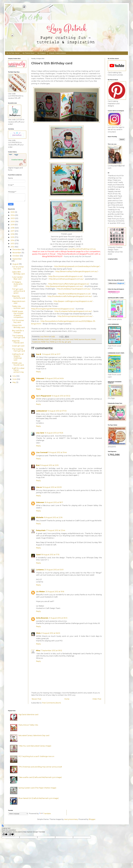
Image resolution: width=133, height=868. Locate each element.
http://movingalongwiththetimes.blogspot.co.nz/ (53, 309)
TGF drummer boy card (18, 268)
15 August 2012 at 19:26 (54, 433)
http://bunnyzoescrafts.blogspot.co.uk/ (65, 276)
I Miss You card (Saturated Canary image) (35, 746)
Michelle (40, 517)
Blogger (92, 819)
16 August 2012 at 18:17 (54, 502)
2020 (13, 221)
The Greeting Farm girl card (18, 337)
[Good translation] (5, 834)
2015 (13, 237)
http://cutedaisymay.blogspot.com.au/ (74, 289)
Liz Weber (41, 592)
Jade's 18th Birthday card (18, 273)
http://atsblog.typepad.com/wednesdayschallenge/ (77, 266)
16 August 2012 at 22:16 (53, 517)
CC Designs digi (55, 339)
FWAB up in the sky (57, 342)
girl (66, 342)
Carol (38, 555)
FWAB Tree (45, 342)
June (15, 379)
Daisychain (41, 530)
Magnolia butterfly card (19, 297)
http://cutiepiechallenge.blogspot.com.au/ (73, 311)
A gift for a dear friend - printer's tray (18, 370)
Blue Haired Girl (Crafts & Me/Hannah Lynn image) (39, 798)
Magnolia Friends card (18, 342)
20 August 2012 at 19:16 (55, 592)
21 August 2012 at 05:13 (58, 618)
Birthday (41, 339)
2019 (13, 225)
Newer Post (36, 699)
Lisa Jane (40, 433)
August (16, 264)
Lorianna (40, 570)
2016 (13, 234)
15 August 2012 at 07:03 (57, 411)
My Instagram (42, 53)
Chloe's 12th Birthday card (18, 326)
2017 (13, 231)
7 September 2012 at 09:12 (51, 651)
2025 (13, 212)
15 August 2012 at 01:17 (51, 354)
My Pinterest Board (28, 53)
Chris (38, 633)
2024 (13, 215)
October (16, 256)
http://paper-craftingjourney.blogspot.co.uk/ (73, 301)
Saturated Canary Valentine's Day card (34, 735)
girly (69, 342)
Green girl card (18, 346)
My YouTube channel (13, 53)
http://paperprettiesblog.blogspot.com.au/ (64, 286)
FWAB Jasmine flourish (82, 339)
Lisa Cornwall (42, 452)
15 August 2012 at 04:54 (54, 378)
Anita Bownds (42, 618)
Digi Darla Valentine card (28, 715)
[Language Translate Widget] (18, 814)
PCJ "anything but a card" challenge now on (36, 756)
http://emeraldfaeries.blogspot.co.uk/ (74, 294)
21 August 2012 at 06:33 (51, 633)
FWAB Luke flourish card (18, 364)
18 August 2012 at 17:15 (50, 555)
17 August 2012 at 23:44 (56, 530)
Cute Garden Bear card (17, 278)
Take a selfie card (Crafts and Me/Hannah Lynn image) (40, 777)
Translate (45, 814)
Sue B (39, 354)
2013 (13, 244)
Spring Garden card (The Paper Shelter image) (37, 788)
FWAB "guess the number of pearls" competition (18, 314)
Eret (38, 465)
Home (67, 699)
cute (63, 339)
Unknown (40, 378)
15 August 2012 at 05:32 (61, 396)
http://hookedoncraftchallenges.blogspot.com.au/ (70, 296)
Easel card (69, 339)
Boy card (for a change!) (18, 332)
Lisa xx (39, 487)
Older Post (97, 699)
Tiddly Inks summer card (18, 307)
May (14, 382)
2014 (13, 240)
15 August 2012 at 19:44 (57, 452)
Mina (38, 651)
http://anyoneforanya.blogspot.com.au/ (66, 279)
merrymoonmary (71, 819)
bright (47, 339)
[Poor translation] (11, 834)
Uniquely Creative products (57, 53)
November (17, 253)
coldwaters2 (41, 411)
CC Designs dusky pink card (17, 284)
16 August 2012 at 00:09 (52, 487)
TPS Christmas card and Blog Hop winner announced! (40, 767)
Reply (38, 372)
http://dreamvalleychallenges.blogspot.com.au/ (77, 271)
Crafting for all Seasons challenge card (18, 357)
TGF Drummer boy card (18, 321)
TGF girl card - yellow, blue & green (18, 291)
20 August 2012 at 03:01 (54, 570)
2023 (13, 218)
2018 (13, 228)
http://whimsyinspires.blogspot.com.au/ (75, 316)
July (14, 376)
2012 (13, 247)
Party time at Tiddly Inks (28, 725)
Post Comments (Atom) (52, 703)
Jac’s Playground (43, 396)
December (17, 250)
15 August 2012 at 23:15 (49, 465)
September (17, 259)
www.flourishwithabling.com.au (82, 249)
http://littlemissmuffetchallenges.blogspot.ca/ (69, 284)
